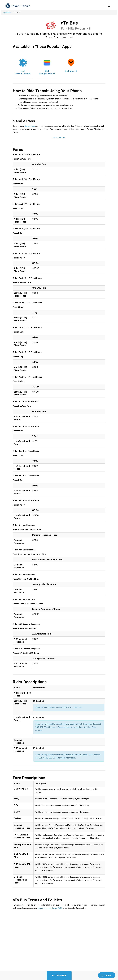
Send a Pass (30, 126)
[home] (18, 6)
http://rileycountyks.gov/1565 (50, 908)
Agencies (7, 13)
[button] (109, 6)
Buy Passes (59, 976)
